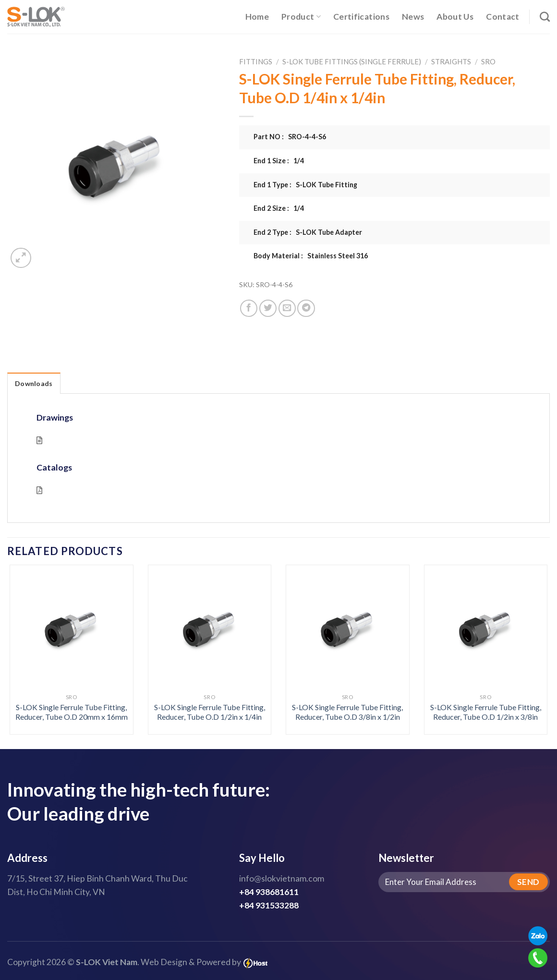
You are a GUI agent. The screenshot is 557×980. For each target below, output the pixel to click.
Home (257, 17)
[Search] (545, 17)
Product (301, 17)
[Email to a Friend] (287, 308)
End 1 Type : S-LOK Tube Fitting (305, 185)
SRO (488, 61)
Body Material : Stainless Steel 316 (311, 256)
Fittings (256, 61)
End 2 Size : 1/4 (279, 208)
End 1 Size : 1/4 (279, 161)
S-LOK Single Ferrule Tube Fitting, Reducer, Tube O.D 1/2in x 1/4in (210, 712)
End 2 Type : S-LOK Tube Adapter (308, 232)
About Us (455, 17)
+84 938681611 (269, 892)
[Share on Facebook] (249, 308)
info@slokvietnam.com (282, 878)
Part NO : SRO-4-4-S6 (290, 137)
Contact (503, 17)
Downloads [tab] (34, 383)
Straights (451, 61)
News (413, 17)
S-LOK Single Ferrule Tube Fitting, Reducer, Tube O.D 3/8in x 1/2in (347, 712)
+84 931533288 (269, 905)
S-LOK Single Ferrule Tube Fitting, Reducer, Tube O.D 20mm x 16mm (72, 712)
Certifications (361, 17)
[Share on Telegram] (306, 308)
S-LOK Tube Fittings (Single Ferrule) (352, 61)
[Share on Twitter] (268, 308)
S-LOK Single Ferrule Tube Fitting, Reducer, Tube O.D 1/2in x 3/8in (486, 712)
